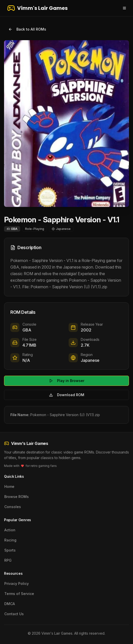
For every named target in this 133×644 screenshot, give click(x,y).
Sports (10, 550)
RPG (8, 560)
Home (9, 486)
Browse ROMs (17, 497)
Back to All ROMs (27, 29)
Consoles (13, 507)
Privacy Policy (17, 583)
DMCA (10, 604)
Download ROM (67, 395)
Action (10, 530)
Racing (10, 540)
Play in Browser (67, 381)
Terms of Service (19, 594)
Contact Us (14, 614)
